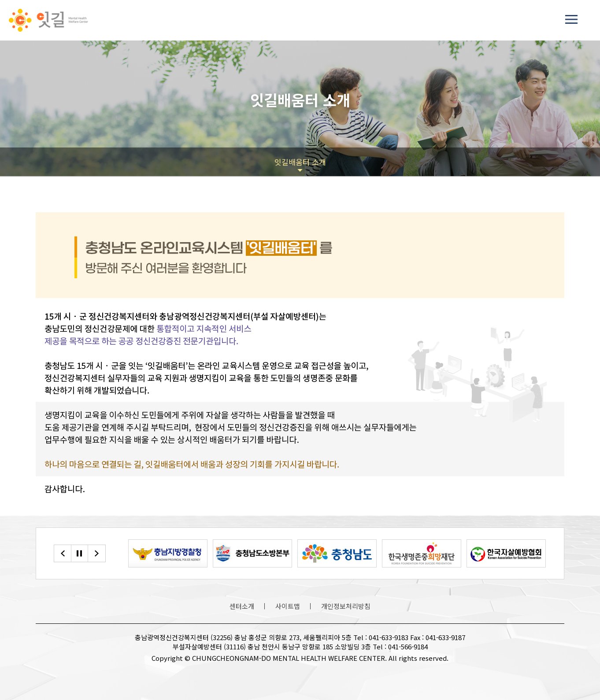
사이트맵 (288, 606)
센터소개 (242, 606)
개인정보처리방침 (346, 606)
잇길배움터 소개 (300, 162)
